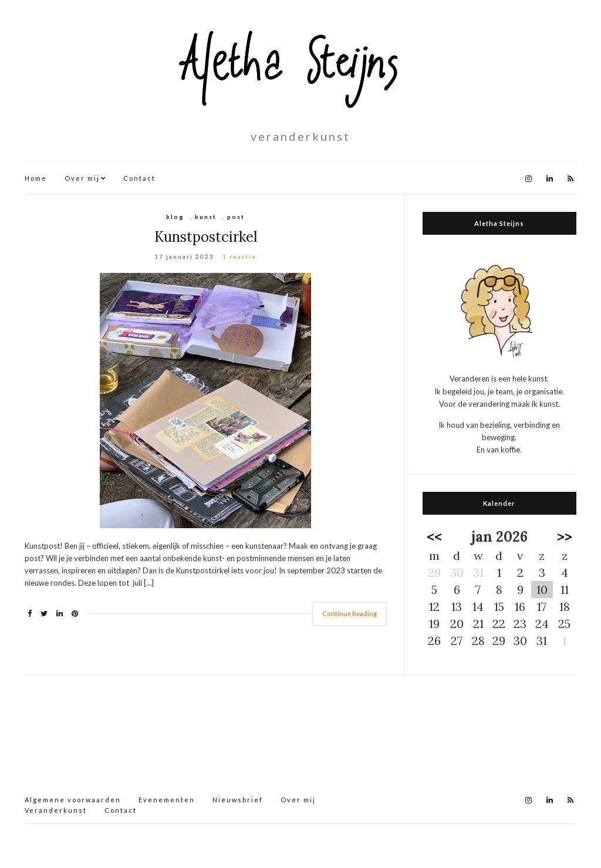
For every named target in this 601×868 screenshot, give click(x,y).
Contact (139, 178)
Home (36, 178)
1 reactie (239, 256)
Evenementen (167, 800)
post (236, 217)
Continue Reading (350, 614)
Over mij (82, 178)
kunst (206, 217)
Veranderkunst (56, 810)
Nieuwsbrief (238, 800)
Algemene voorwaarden (73, 800)
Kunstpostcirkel (206, 237)
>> (565, 537)
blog (175, 217)
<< (434, 537)
